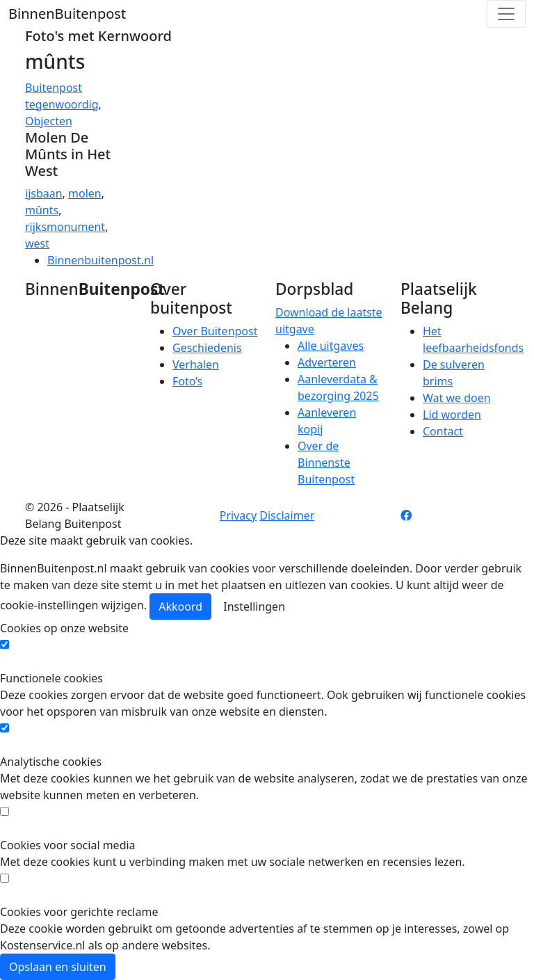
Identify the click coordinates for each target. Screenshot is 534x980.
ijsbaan (44, 193)
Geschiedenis (207, 348)
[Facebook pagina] (406, 515)
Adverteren (327, 362)
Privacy (238, 515)
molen (85, 193)
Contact (443, 431)
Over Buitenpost (215, 331)
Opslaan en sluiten (58, 967)
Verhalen (196, 364)
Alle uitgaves (331, 346)
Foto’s (187, 381)
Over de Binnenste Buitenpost (326, 463)
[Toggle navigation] (506, 14)
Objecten (49, 121)
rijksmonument (65, 227)
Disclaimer (287, 515)
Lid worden (452, 415)
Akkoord (180, 607)
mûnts (42, 210)
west (37, 243)
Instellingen (254, 607)
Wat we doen (457, 398)
